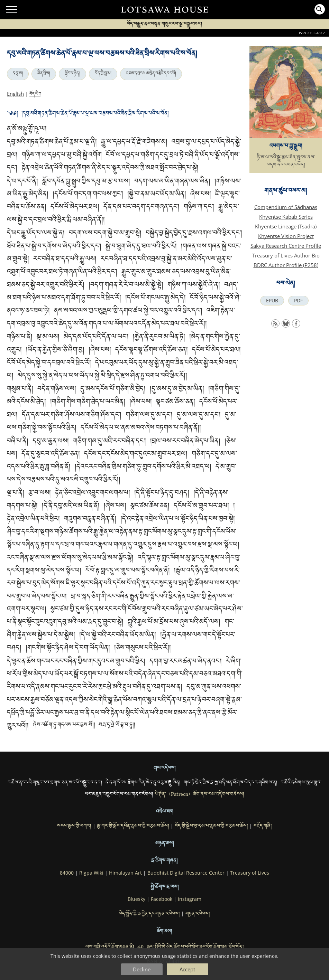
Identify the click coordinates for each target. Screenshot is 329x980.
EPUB (272, 301)
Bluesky (136, 899)
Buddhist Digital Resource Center (186, 873)
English (15, 94)
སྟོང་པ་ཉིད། (72, 74)
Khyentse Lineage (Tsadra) (286, 226)
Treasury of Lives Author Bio (286, 255)
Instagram (190, 899)
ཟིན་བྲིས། (44, 74)
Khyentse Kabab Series (286, 217)
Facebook (162, 899)
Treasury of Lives (250, 873)
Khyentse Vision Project (286, 236)
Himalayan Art (125, 873)
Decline (142, 969)
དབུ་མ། (18, 74)
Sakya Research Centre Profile (286, 246)
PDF (298, 301)
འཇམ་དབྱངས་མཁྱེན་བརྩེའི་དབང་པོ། (151, 74)
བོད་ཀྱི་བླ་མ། (103, 74)
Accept (187, 969)
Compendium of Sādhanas (286, 207)
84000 (67, 873)
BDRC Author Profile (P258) (286, 265)
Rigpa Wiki (91, 873)
